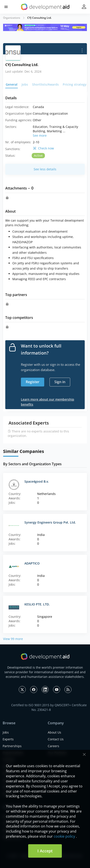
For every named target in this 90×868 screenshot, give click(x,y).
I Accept (45, 851)
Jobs (25, 84)
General (12, 84)
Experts (8, 739)
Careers (53, 746)
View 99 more (13, 639)
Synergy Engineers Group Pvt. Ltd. (50, 522)
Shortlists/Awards (45, 84)
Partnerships (12, 746)
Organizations (12, 18)
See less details (45, 169)
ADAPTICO (32, 563)
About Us (54, 732)
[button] (6, 7)
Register (33, 382)
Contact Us (56, 739)
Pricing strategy (75, 84)
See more (40, 135)
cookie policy (64, 836)
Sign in (60, 382)
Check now (46, 148)
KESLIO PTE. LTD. (37, 604)
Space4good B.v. (37, 481)
